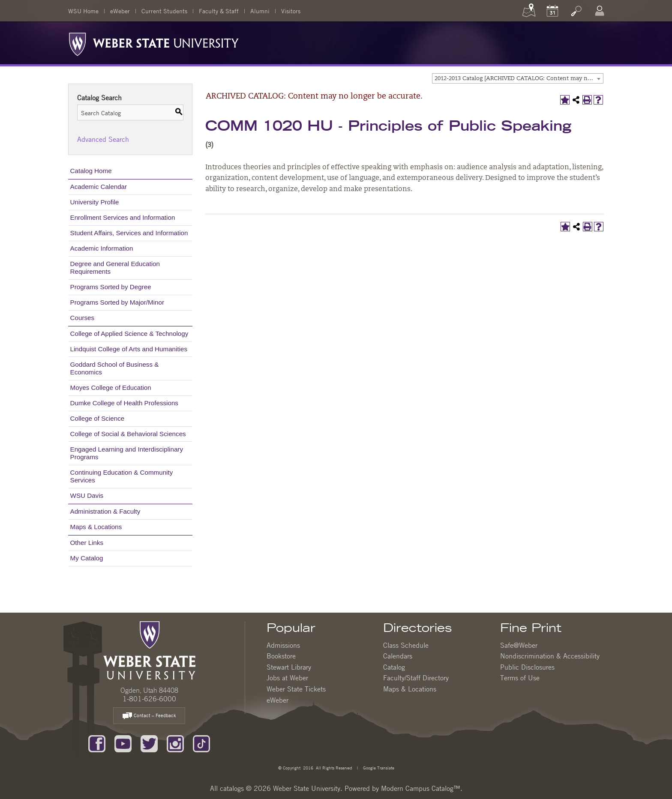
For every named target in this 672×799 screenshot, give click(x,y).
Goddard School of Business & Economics (115, 368)
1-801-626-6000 (149, 699)
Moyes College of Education (111, 388)
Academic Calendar (99, 187)
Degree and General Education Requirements (115, 268)
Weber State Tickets (296, 689)
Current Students (164, 11)
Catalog (394, 667)
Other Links (87, 543)
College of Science (97, 418)
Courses (82, 318)
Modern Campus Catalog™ (421, 788)
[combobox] (518, 78)
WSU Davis (87, 495)
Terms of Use (520, 678)
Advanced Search (103, 139)
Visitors (291, 11)
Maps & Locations (96, 527)
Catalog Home (91, 171)
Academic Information (102, 248)
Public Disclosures (527, 667)
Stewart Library (289, 667)
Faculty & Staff (219, 11)
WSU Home (83, 11)
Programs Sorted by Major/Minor (117, 302)
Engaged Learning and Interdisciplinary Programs (127, 453)
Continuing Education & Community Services (122, 476)
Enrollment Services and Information (123, 217)
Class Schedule (406, 645)
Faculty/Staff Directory (416, 678)
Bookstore (281, 656)
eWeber (120, 11)
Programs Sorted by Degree (111, 287)
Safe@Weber (519, 645)
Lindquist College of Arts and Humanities (129, 349)
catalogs (232, 788)
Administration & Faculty (105, 511)
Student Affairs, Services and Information (129, 233)
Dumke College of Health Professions (124, 403)
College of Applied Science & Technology (129, 334)
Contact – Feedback (149, 716)
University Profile (95, 202)
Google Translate (378, 768)
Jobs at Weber (287, 678)
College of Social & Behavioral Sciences (128, 434)
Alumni (260, 11)
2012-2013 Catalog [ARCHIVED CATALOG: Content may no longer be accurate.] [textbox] (519, 79)
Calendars (398, 656)
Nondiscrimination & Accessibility (550, 656)
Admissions (283, 645)
